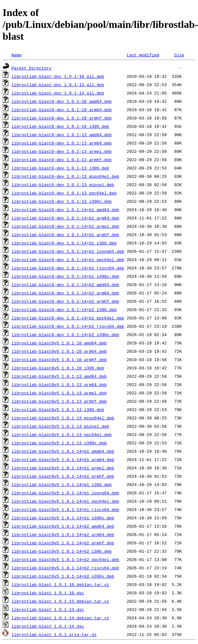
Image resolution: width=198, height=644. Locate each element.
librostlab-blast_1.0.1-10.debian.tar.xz (60, 584)
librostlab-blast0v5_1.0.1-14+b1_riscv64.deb (65, 509)
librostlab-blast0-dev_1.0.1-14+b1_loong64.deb (68, 251)
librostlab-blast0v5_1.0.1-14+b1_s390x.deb (63, 518)
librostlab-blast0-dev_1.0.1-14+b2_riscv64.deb (68, 326)
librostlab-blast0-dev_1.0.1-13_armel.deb (62, 151)
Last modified (143, 55)
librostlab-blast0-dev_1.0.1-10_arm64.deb (62, 110)
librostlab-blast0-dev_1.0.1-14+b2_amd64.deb (65, 285)
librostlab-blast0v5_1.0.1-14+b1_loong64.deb (65, 493)
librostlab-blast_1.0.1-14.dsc (48, 626)
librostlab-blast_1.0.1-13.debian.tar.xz (60, 601)
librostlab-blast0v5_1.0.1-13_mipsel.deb (60, 426)
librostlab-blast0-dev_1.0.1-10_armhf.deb (62, 118)
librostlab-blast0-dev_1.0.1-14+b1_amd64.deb (65, 210)
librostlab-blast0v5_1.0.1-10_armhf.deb (59, 359)
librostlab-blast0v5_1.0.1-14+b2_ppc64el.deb (65, 559)
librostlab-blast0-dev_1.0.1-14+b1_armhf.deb (65, 235)
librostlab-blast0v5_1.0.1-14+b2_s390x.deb (63, 576)
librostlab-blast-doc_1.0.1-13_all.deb (58, 85)
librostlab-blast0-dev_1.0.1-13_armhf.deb (62, 160)
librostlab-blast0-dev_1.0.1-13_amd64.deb (62, 135)
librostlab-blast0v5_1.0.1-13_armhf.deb (59, 401)
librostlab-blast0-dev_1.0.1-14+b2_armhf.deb (65, 301)
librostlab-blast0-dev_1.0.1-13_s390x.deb (62, 201)
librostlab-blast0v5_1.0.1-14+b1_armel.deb (63, 468)
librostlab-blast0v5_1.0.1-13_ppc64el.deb (62, 434)
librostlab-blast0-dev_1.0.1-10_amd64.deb (62, 101)
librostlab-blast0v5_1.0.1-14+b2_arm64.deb (63, 534)
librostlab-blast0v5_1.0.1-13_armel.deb (59, 393)
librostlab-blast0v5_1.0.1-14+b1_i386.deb (62, 484)
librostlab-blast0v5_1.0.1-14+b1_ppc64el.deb (65, 501)
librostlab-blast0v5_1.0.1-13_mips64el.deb (63, 418)
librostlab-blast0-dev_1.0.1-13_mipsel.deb (63, 185)
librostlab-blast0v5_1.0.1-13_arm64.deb (59, 384)
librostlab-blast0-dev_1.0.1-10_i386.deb (60, 126)
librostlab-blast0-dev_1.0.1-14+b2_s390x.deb (65, 334)
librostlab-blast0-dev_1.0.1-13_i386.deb (60, 168)
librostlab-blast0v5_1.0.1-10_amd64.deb (59, 343)
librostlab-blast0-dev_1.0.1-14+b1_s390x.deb (65, 276)
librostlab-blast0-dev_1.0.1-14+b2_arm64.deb (65, 293)
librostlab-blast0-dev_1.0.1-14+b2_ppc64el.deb (68, 318)
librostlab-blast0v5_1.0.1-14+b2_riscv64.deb (65, 568)
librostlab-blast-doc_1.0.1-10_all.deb (58, 76)
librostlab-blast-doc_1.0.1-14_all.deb (58, 93)
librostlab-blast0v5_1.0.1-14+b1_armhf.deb (63, 476)
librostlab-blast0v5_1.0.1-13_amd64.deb (59, 376)
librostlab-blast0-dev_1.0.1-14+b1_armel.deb (65, 226)
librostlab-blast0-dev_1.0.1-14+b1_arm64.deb (65, 218)
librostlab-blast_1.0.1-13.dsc (48, 609)
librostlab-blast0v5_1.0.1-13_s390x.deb (59, 443)
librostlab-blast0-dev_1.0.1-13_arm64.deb (62, 143)
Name (17, 55)
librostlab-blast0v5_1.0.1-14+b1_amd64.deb (63, 451)
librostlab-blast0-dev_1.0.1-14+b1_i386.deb (64, 243)
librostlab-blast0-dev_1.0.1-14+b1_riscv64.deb (68, 268)
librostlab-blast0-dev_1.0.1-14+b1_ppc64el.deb (68, 260)
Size (179, 55)
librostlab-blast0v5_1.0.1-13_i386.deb (58, 409)
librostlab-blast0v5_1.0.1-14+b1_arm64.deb (63, 459)
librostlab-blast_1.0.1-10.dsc (48, 593)
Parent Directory (32, 68)
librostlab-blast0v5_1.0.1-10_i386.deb (58, 368)
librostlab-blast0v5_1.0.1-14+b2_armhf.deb (63, 543)
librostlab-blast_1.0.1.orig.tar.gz (54, 634)
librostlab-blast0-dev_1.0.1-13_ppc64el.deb (64, 193)
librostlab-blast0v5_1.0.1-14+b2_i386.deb (62, 551)
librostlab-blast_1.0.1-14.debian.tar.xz (60, 618)
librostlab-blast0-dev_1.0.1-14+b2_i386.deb (64, 310)
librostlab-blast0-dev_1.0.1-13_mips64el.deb (65, 176)
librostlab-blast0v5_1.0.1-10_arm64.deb (59, 351)
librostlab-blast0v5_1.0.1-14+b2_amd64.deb (63, 526)
